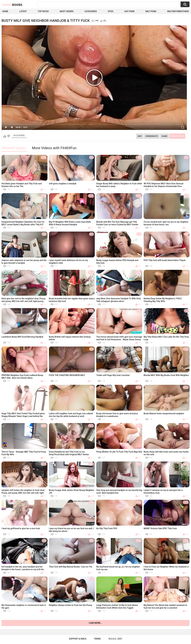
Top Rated (43, 11)
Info (140, 136)
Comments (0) (177, 136)
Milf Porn (151, 11)
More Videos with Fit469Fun (54, 148)
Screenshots (152, 136)
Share (164, 136)
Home (5, 11)
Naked (12, 5)
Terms (97, 639)
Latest (23, 11)
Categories (91, 11)
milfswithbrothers (178, 11)
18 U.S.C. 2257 (115, 639)
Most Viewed (67, 11)
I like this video (5, 136)
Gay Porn (129, 11)
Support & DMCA (78, 639)
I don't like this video (9, 136)
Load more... (96, 623)
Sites (110, 11)
